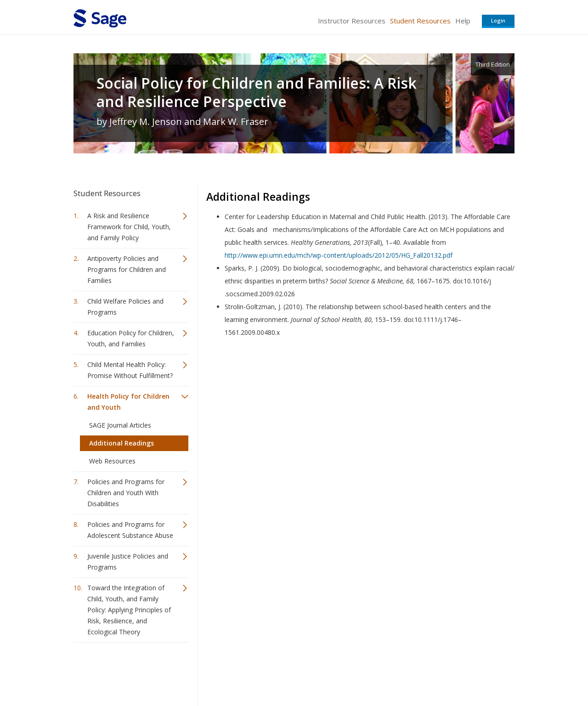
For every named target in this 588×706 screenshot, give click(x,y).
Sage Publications (126, 672)
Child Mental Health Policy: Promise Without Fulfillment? (130, 370)
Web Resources (112, 461)
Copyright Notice (403, 672)
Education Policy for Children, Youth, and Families (131, 338)
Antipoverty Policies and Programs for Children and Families (127, 269)
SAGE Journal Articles (120, 425)
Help (463, 21)
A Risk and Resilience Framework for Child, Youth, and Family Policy (129, 227)
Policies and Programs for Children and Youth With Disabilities (126, 493)
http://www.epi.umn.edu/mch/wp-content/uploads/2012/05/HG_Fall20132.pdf (339, 255)
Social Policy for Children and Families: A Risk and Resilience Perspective (257, 92)
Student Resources (420, 21)
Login (498, 20)
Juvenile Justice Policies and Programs (128, 562)
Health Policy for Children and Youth (128, 402)
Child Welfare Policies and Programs (125, 307)
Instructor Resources (352, 21)
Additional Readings (122, 443)
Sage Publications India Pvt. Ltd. (207, 672)
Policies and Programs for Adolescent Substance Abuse (130, 530)
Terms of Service (346, 672)
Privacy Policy (454, 672)
